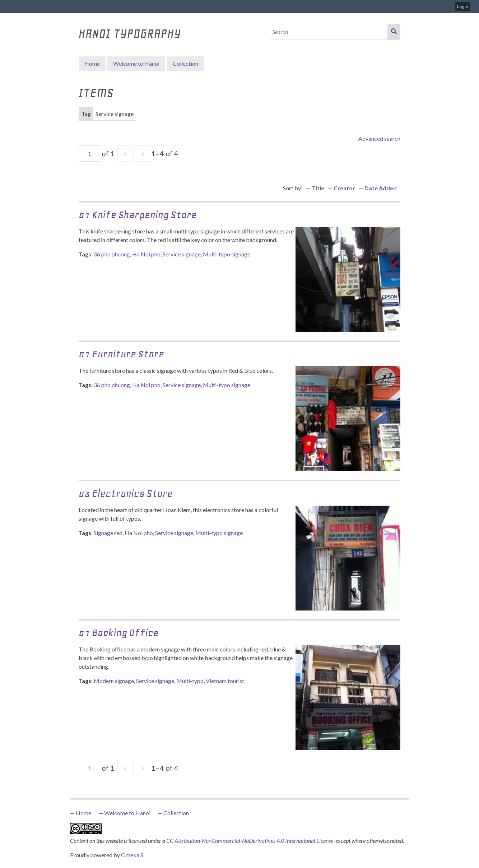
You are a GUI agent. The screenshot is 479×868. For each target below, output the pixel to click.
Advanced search (379, 138)
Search (394, 32)
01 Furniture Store (121, 354)
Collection (176, 813)
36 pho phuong (112, 254)
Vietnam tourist (225, 681)
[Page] (89, 154)
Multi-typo (190, 681)
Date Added (381, 188)
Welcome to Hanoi (136, 63)
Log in (463, 6)
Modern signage (114, 681)
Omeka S (132, 855)
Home (92, 63)
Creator (344, 188)
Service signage (182, 254)
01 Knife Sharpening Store (138, 215)
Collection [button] (185, 63)
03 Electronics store (126, 493)
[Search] (329, 32)
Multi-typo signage (227, 254)
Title (318, 188)
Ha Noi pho (146, 254)
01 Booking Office (119, 633)
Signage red (108, 533)
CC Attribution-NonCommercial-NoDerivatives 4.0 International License (250, 841)
